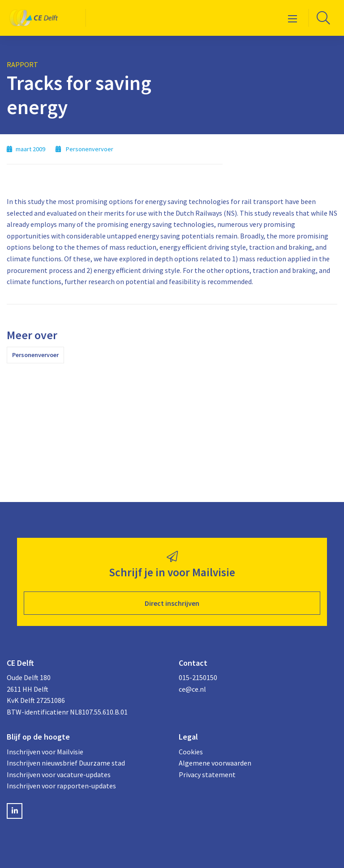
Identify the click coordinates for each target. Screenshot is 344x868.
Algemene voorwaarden (215, 763)
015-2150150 (198, 677)
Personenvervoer (35, 355)
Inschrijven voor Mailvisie (45, 752)
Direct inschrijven (172, 603)
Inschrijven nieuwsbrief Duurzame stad (66, 763)
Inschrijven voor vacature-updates (59, 774)
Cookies (191, 752)
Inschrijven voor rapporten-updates (61, 786)
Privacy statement (207, 774)
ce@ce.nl (192, 689)
